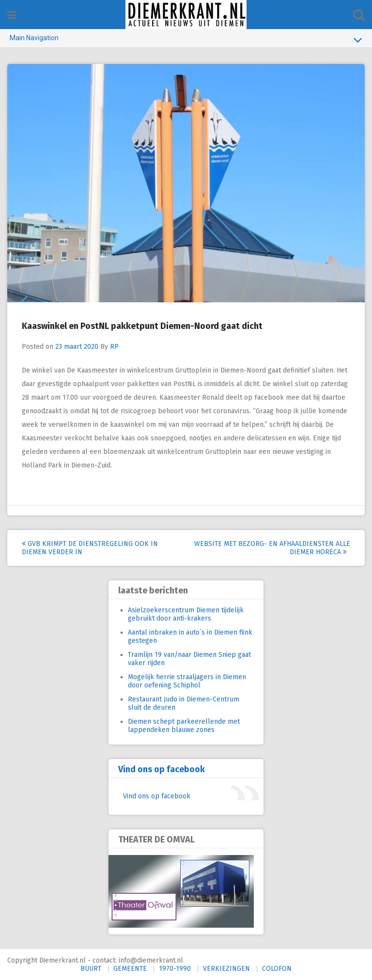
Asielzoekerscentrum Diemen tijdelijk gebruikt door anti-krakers (186, 614)
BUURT (91, 969)
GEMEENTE (130, 969)
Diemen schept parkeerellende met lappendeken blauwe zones (184, 726)
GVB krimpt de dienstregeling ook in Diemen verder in (90, 548)
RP (114, 347)
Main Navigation (186, 40)
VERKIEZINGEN (226, 969)
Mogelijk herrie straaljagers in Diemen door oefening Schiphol (187, 681)
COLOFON (277, 969)
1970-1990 (175, 969)
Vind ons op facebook (162, 769)
